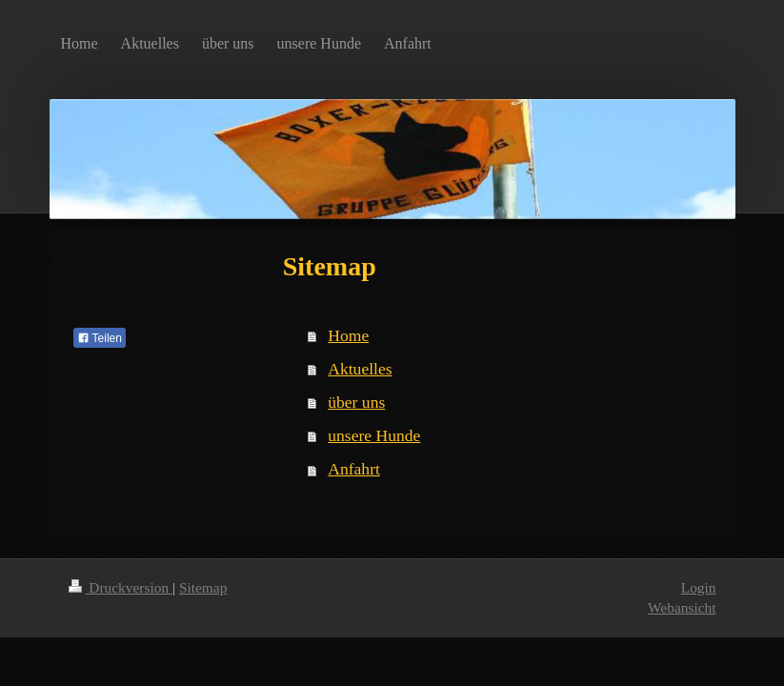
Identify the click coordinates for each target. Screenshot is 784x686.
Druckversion (121, 587)
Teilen (100, 338)
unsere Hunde (374, 435)
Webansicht (682, 607)
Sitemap (203, 587)
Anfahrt (354, 469)
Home (348, 335)
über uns (356, 402)
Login (699, 587)
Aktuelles (360, 369)
